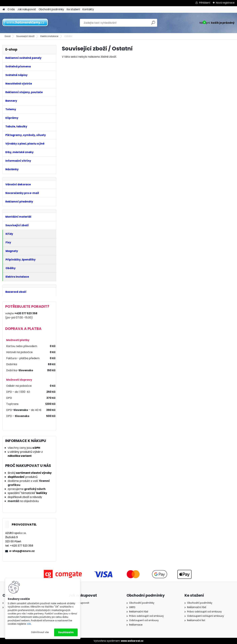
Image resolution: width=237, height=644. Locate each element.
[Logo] (26, 23)
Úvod (8, 36)
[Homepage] (4, 9)
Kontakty (88, 9)
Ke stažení (73, 9)
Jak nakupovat (27, 9)
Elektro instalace (49, 36)
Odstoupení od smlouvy (144, 620)
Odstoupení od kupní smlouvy (205, 616)
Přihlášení (205, 3)
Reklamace (136, 625)
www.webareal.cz (132, 641)
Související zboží (25, 36)
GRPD (132, 607)
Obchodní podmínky (51, 9)
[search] (153, 24)
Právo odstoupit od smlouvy (146, 616)
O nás (11, 9)
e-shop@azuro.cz (22, 551)
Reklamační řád (139, 612)
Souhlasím (66, 632)
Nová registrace (225, 3)
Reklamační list (196, 620)
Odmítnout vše (40, 632)
